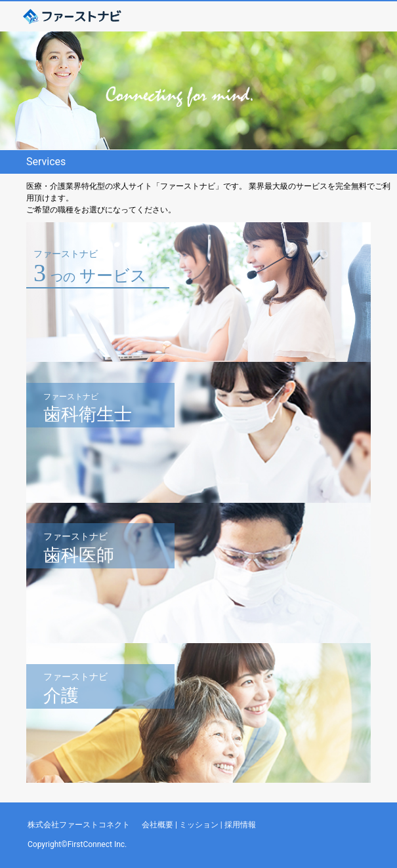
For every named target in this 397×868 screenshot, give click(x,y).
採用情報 (240, 825)
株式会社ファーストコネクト (79, 825)
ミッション (199, 825)
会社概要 (157, 825)
